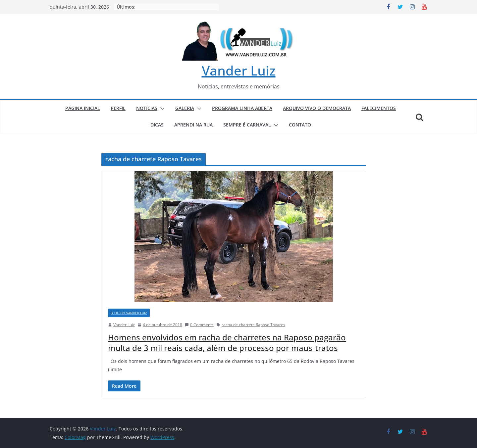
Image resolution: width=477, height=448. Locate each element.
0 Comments (199, 325)
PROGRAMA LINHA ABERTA (242, 108)
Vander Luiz (239, 70)
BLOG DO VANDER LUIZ (129, 313)
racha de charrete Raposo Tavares (253, 325)
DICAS (157, 125)
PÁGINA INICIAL (83, 108)
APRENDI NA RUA (193, 125)
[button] (161, 109)
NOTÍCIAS (147, 108)
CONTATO (300, 125)
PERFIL (118, 108)
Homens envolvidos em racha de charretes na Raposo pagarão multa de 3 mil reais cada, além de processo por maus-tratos (227, 342)
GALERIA (185, 108)
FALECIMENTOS (379, 108)
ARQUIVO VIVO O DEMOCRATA (317, 108)
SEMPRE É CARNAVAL (247, 125)
